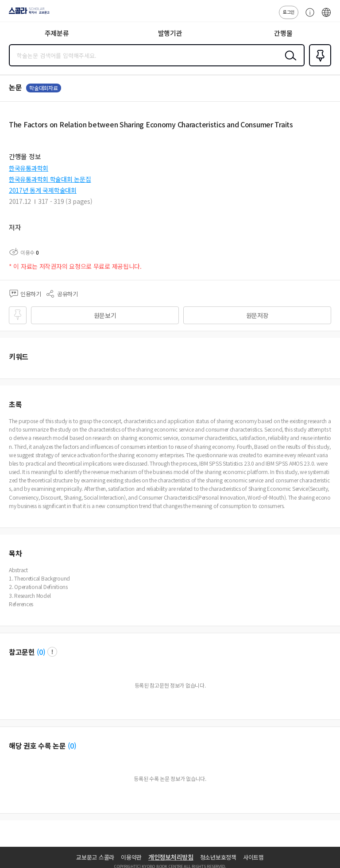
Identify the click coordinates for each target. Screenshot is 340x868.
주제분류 (57, 33)
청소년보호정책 (218, 857)
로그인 (289, 12)
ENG (326, 17)
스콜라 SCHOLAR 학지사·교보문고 (27, 14)
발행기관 (170, 33)
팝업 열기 (52, 652)
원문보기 (105, 315)
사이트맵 (253, 857)
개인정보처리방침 (171, 857)
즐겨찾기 (318, 65)
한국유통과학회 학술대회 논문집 (50, 179)
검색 (289, 62)
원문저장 (257, 315)
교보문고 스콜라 (95, 857)
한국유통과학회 (29, 168)
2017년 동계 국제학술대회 (43, 190)
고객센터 (308, 17)
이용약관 (131, 857)
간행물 (283, 33)
